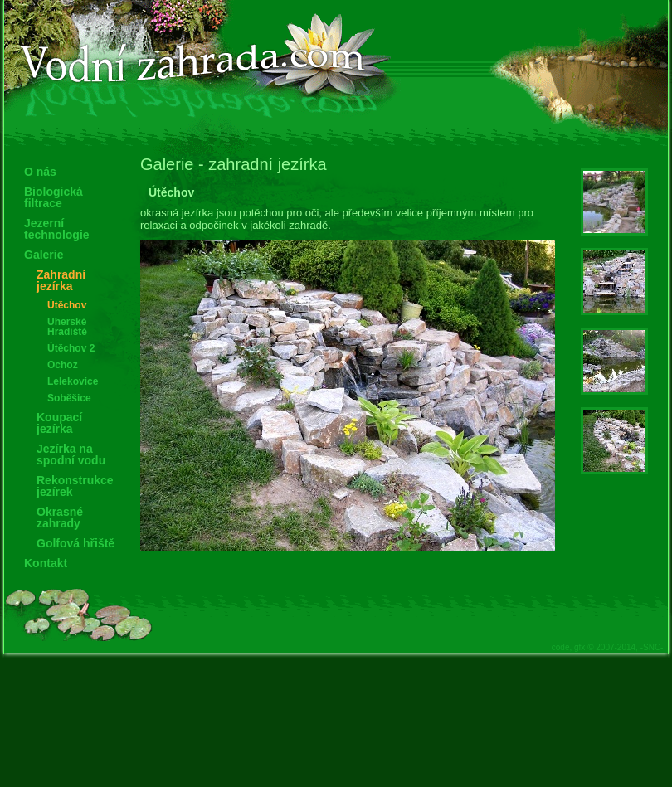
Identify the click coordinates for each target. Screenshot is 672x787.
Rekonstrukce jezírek (75, 486)
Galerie (44, 255)
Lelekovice (73, 381)
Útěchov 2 (71, 348)
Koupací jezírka (59, 423)
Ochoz (63, 365)
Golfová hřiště (75, 543)
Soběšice (69, 398)
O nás (40, 172)
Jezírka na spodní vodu (71, 454)
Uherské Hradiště (67, 327)
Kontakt (46, 563)
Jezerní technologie (57, 229)
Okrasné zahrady (60, 517)
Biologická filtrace (54, 197)
